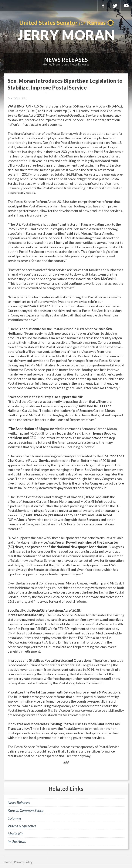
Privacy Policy (23, 862)
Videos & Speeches (22, 826)
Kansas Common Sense (25, 810)
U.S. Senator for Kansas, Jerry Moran (66, 30)
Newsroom (60, 64)
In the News (17, 841)
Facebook (103, 6)
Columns (14, 818)
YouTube (126, 6)
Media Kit (15, 834)
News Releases (80, 64)
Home (47, 64)
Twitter (115, 6)
